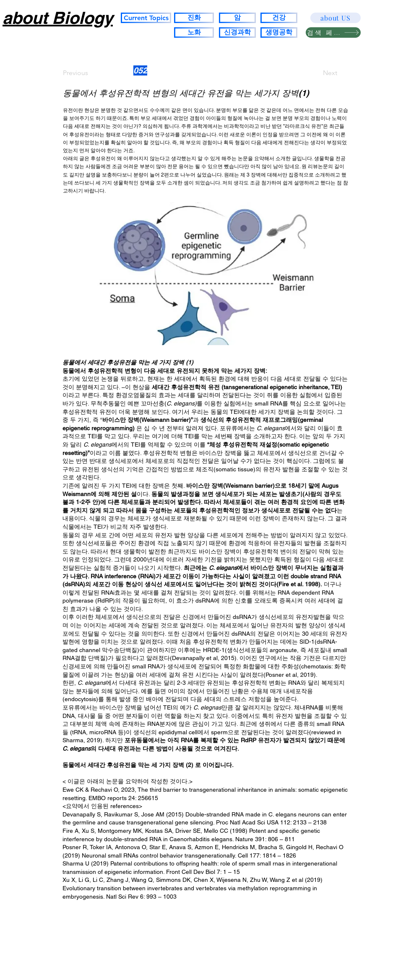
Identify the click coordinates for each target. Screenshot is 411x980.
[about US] (336, 18)
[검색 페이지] (333, 32)
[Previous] (91, 73)
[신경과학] (237, 32)
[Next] (316, 73)
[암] (237, 18)
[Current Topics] (146, 18)
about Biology (58, 18)
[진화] (194, 18)
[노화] (194, 32)
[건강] (279, 18)
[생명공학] (279, 32)
